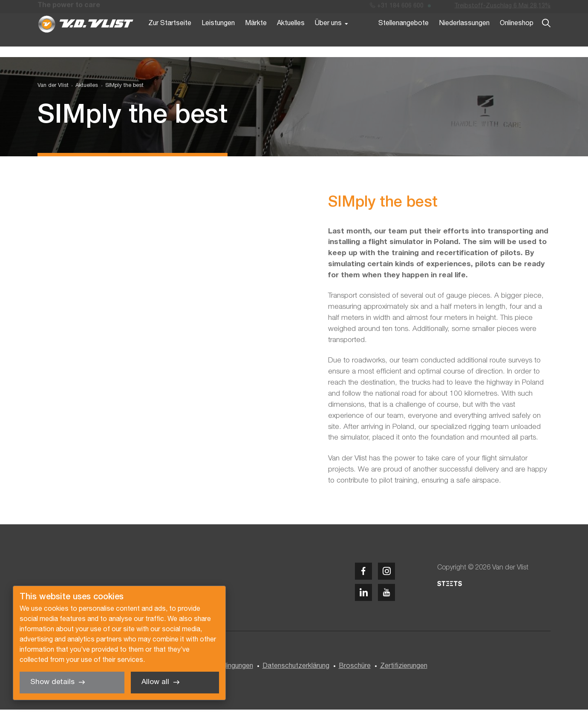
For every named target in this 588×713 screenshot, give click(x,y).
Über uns (328, 37)
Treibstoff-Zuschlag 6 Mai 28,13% (502, 8)
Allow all (155, 682)
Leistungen (218, 37)
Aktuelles (291, 37)
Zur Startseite (170, 37)
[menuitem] (84, 89)
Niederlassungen (464, 37)
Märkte (256, 37)
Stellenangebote (404, 37)
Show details (52, 682)
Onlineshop (517, 37)
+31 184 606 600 (397, 8)
